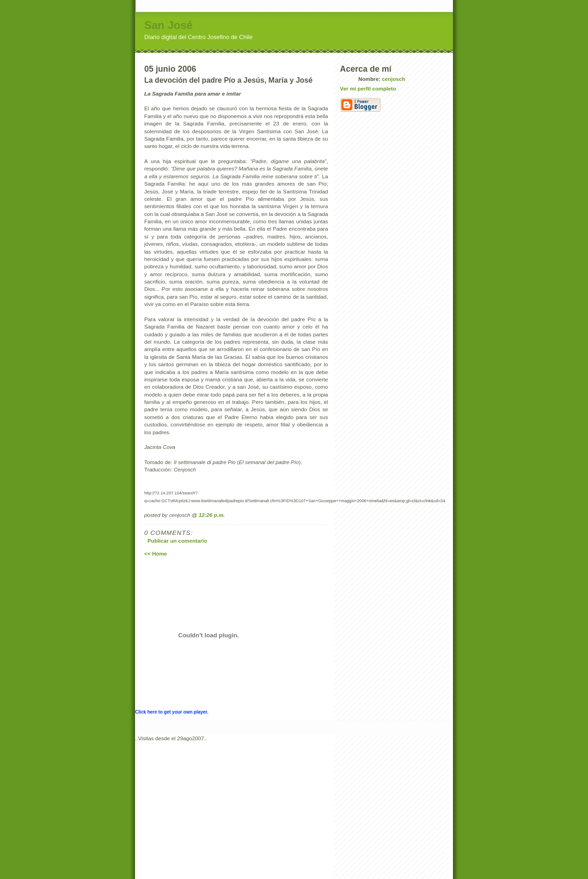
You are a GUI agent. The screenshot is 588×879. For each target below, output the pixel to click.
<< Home (155, 553)
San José (168, 25)
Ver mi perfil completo (368, 88)
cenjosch (393, 79)
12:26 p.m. (212, 515)
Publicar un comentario (177, 541)
